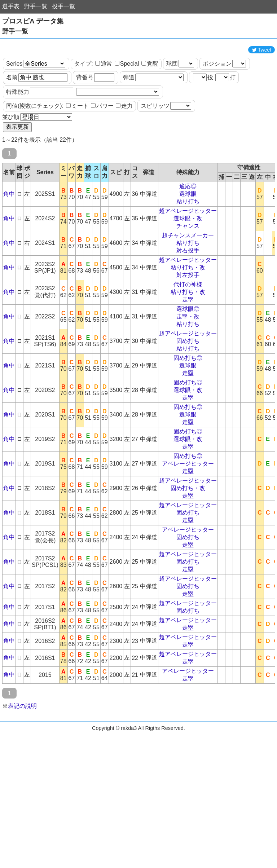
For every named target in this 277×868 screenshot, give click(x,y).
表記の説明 (22, 738)
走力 (124, 138)
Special (127, 96)
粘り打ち (188, 234)
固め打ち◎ (188, 390)
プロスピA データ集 (33, 21)
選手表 (11, 6)
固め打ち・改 (188, 521)
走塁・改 (188, 349)
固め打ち (188, 373)
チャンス (188, 258)
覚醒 (150, 96)
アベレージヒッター (188, 496)
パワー (102, 138)
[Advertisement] (138, 59)
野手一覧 (36, 6)
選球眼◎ (188, 341)
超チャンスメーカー (188, 268)
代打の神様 (188, 317)
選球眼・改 (188, 251)
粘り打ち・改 (188, 300)
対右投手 (188, 283)
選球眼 (188, 226)
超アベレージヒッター (188, 243)
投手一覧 (63, 6)
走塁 (188, 332)
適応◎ (188, 219)
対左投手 (188, 307)
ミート (77, 138)
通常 (104, 96)
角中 (9, 226)
